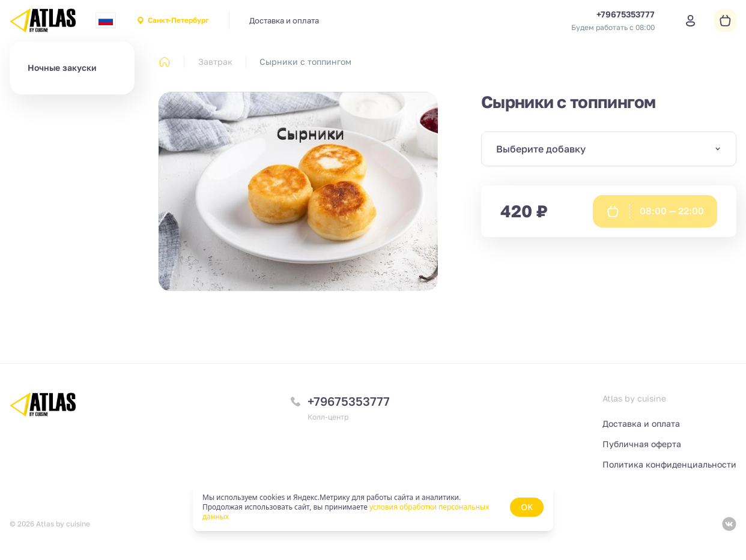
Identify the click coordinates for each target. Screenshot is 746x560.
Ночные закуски (62, 68)
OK (527, 507)
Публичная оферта (642, 444)
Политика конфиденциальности (669, 464)
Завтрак (215, 62)
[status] (373, 507)
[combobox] (106, 20)
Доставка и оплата (284, 20)
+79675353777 (349, 401)
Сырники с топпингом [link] (305, 62)
